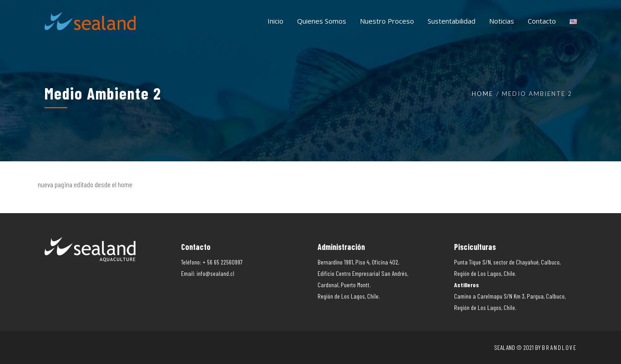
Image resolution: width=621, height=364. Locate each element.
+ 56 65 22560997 (222, 262)
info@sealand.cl (215, 273)
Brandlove (559, 347)
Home (482, 94)
